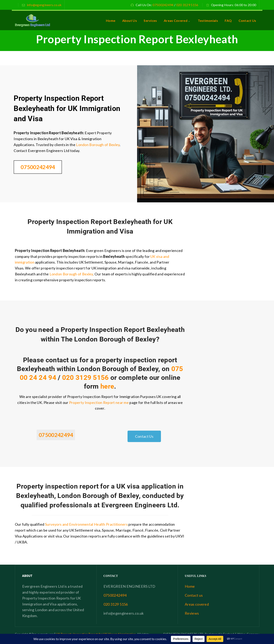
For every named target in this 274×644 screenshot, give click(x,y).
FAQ (228, 21)
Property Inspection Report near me (99, 402)
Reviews (192, 613)
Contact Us (247, 21)
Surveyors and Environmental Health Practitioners (86, 524)
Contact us (194, 595)
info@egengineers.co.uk (44, 5)
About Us (130, 21)
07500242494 (163, 5)
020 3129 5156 (187, 5)
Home (111, 21)
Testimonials (208, 21)
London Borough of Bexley (98, 145)
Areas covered (197, 604)
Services (150, 21)
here (107, 386)
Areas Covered (176, 21)
